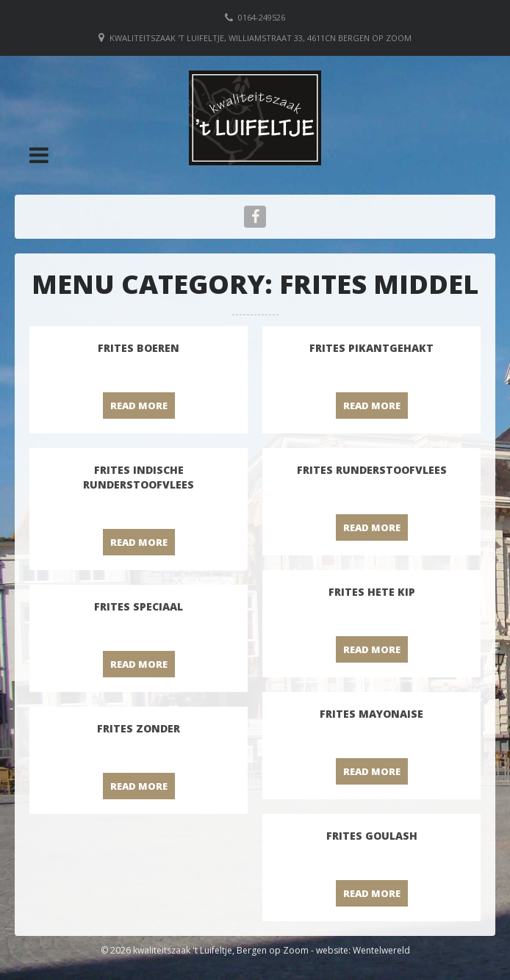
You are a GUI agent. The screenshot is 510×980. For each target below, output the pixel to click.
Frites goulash (372, 836)
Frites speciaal (139, 606)
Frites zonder (139, 728)
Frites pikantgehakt (371, 348)
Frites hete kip (372, 592)
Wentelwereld (381, 950)
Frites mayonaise (371, 714)
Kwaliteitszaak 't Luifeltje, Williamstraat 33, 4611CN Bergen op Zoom (261, 38)
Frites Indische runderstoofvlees (139, 477)
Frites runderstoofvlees (372, 470)
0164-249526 (262, 17)
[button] (39, 155)
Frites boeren (139, 348)
